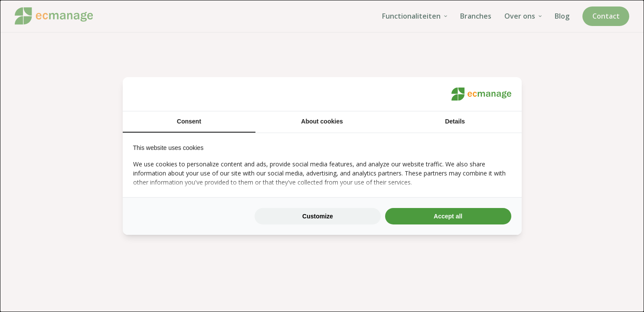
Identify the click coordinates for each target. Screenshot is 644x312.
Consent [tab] (189, 121)
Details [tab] (455, 121)
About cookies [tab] (322, 121)
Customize (318, 216)
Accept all (448, 216)
